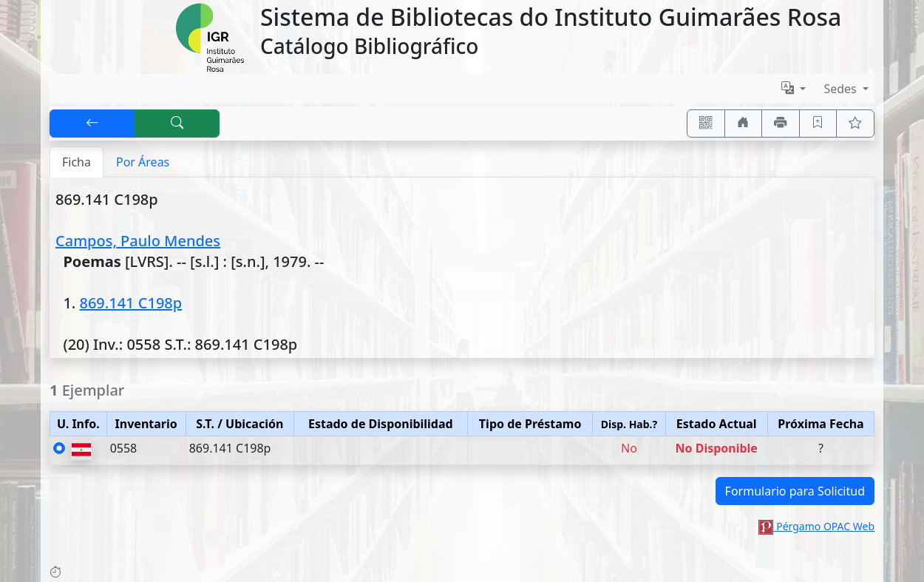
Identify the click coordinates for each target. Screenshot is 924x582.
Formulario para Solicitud (795, 491)
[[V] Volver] (92, 123)
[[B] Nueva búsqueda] (177, 123)
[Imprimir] (781, 123)
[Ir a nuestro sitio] (744, 123)
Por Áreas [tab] (143, 162)
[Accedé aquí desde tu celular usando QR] (706, 123)
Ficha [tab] (77, 162)
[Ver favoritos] (855, 123)
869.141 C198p (130, 303)
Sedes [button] (842, 89)
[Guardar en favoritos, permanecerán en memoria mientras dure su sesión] (818, 123)
